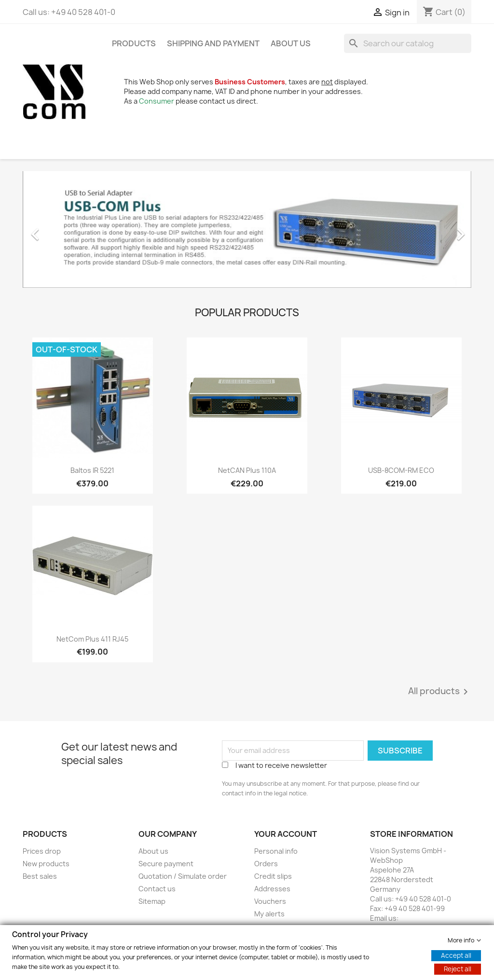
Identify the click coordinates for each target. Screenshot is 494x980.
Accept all (456, 955)
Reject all (458, 968)
